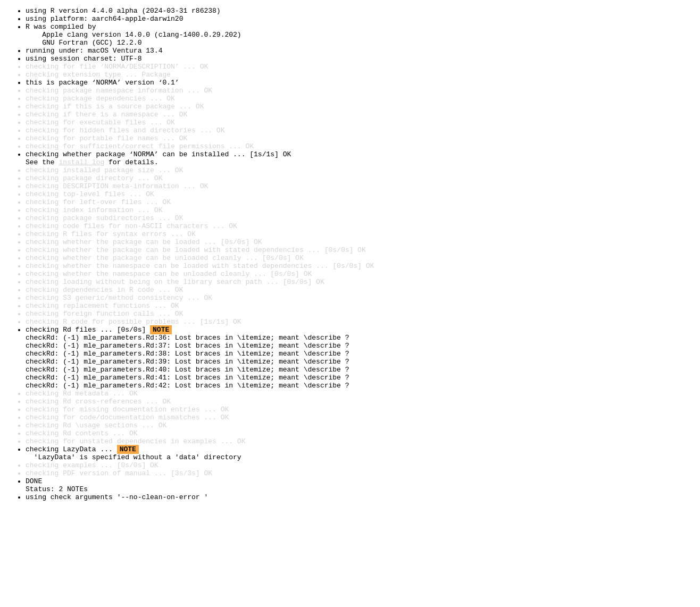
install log (81, 193)
